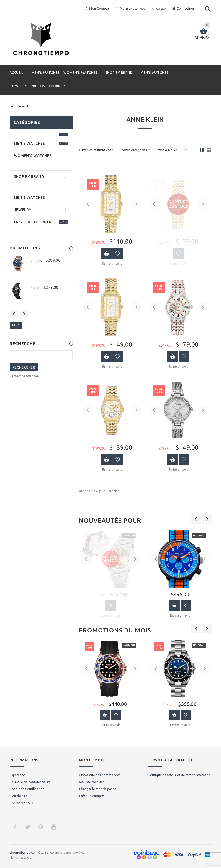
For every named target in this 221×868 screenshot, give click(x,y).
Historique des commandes (100, 775)
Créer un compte (91, 796)
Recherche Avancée (24, 376)
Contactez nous (21, 803)
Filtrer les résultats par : (97, 150)
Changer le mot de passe (97, 789)
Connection (183, 8)
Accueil (12, 106)
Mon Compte (97, 8)
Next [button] (24, 314)
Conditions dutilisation (27, 789)
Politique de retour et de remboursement (179, 775)
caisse (159, 8)
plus (16, 325)
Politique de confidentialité (30, 782)
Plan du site (18, 796)
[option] (111, 575)
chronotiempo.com (24, 852)
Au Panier (175, 605)
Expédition (18, 775)
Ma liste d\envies (130, 8)
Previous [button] (14, 314)
